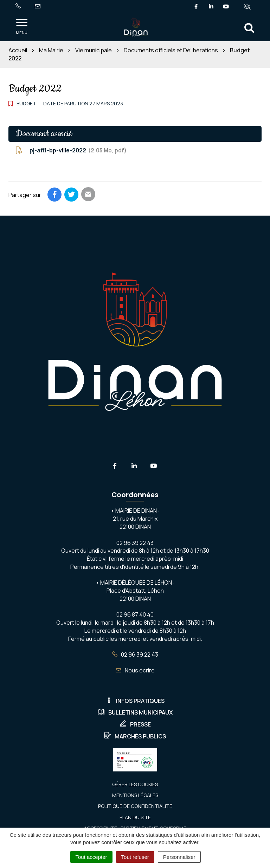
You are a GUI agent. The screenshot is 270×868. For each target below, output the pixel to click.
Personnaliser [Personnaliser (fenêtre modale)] (179, 857)
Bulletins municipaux (135, 712)
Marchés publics (135, 736)
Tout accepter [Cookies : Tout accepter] (91, 857)
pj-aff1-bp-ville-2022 (71, 150)
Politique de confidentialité (135, 806)
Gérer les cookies (135, 784)
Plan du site (135, 817)
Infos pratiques (135, 701)
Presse (135, 724)
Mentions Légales (135, 795)
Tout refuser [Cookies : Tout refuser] (135, 857)
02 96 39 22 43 (135, 655)
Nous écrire (135, 670)
